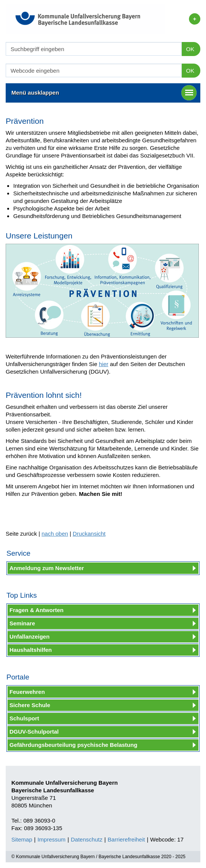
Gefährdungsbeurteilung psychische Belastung (73, 745)
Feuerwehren (27, 692)
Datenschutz (87, 839)
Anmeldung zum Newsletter (47, 568)
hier (104, 364)
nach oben (55, 534)
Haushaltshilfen (31, 650)
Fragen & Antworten (37, 610)
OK (190, 49)
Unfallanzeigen (30, 637)
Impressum (51, 839)
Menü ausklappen (104, 93)
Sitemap (22, 839)
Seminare (22, 623)
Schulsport (24, 718)
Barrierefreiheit (126, 839)
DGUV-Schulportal (34, 732)
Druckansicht (89, 534)
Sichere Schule (30, 705)
